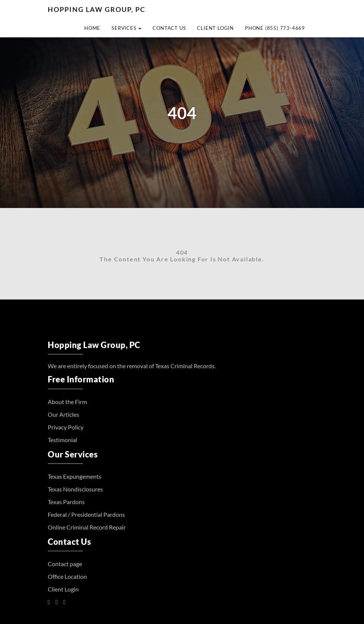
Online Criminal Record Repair (87, 527)
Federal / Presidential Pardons (86, 514)
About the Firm (67, 402)
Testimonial (62, 440)
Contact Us (169, 28)
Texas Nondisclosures (75, 489)
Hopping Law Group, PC (97, 9)
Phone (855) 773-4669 (275, 28)
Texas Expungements (75, 476)
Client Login (215, 28)
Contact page (65, 564)
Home (92, 28)
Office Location (67, 576)
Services (126, 28)
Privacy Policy (66, 427)
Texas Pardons (66, 502)
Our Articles (63, 414)
